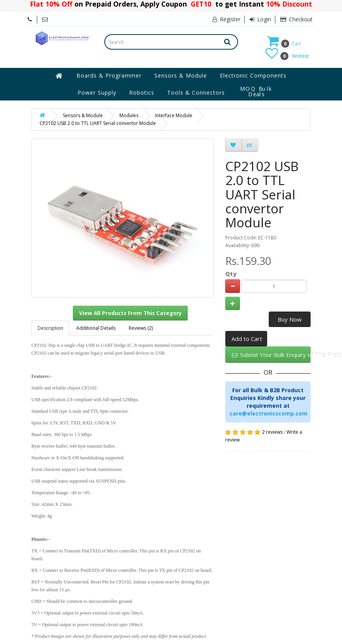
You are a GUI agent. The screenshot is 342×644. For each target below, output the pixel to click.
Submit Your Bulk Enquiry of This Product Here (271, 355)
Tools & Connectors (196, 93)
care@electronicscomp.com (269, 413)
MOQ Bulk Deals (256, 92)
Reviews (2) (141, 328)
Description (50, 328)
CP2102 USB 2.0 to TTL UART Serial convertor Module (98, 123)
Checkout (296, 19)
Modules (129, 115)
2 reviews (272, 432)
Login (260, 19)
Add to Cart (247, 339)
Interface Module (174, 115)
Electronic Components (253, 75)
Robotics (142, 93)
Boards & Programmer (109, 75)
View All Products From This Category (130, 313)
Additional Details (96, 328)
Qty (231, 274)
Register (226, 19)
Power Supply (97, 93)
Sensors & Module (181, 75)
